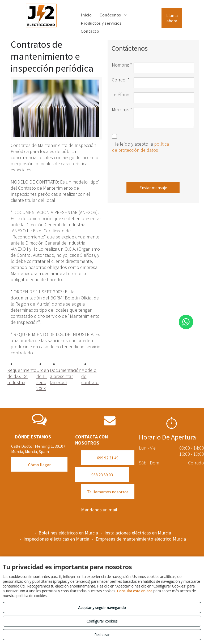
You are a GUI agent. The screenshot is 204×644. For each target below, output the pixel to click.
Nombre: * (122, 65)
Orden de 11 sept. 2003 (43, 379)
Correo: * (121, 80)
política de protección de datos (141, 147)
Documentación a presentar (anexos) (66, 376)
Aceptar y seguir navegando (102, 608)
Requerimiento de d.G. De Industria (22, 376)
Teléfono (121, 95)
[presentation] (152, 166)
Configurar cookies (102, 621)
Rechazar (102, 635)
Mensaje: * (122, 109)
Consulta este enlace (135, 591)
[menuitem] (86, 15)
